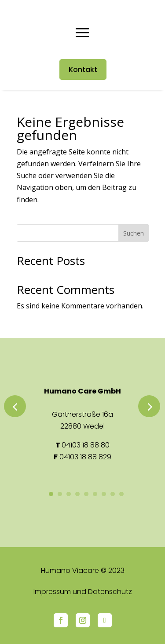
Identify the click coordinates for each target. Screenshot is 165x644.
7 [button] (104, 494)
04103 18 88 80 (86, 445)
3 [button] (69, 494)
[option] (83, 424)
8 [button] (113, 494)
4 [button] (77, 494)
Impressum (52, 592)
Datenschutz (110, 592)
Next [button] (149, 406)
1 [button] (51, 494)
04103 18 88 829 (85, 457)
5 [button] (86, 494)
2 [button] (60, 494)
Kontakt (83, 70)
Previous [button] (15, 406)
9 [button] (121, 494)
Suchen (134, 233)
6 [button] (95, 494)
